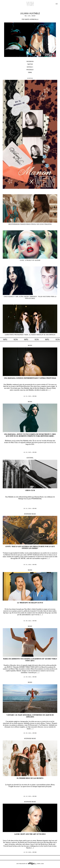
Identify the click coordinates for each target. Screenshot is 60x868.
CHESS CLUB (30, 491)
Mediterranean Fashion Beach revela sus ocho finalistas (30, 224)
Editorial (30, 458)
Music (30, 346)
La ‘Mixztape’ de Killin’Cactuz (30, 603)
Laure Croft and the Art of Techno (30, 834)
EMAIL (30, 73)
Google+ (3, 867)
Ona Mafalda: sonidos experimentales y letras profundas (30, 378)
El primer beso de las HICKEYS (30, 778)
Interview (28, 514)
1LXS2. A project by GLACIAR (30, 260)
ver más (34, 396)
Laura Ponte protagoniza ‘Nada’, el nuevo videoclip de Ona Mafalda (30, 335)
